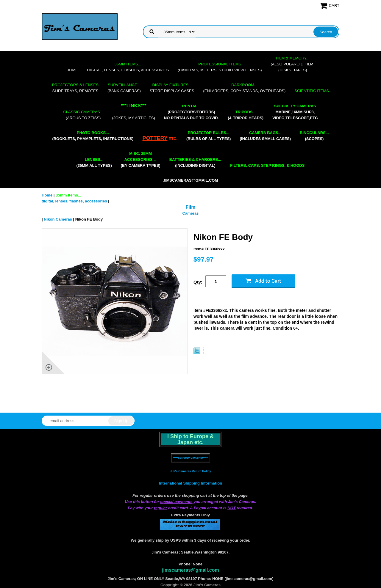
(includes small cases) (265, 136)
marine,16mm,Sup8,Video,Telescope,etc (295, 112)
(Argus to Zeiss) (83, 115)
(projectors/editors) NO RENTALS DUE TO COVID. (191, 112)
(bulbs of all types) (209, 136)
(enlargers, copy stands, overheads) (244, 88)
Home (72, 70)
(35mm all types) (94, 162)
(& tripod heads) (246, 115)
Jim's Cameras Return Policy (190, 471)
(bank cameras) (124, 88)
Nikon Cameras (58, 219)
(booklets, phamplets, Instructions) (93, 136)
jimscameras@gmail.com (191, 180)
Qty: (198, 282)
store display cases (172, 88)
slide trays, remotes (75, 88)
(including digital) (195, 162)
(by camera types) (141, 159)
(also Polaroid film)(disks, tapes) (293, 64)
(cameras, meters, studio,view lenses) (220, 67)
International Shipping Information (190, 483)
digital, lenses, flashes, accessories (128, 67)
